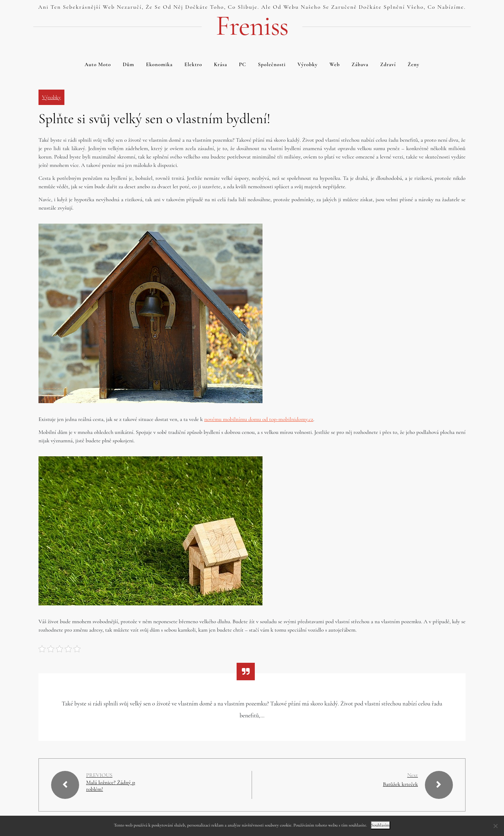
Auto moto (98, 64)
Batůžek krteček (400, 784)
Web (335, 64)
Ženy (414, 64)
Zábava (360, 64)
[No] (495, 826)
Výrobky (308, 64)
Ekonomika (159, 64)
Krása (220, 64)
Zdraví (388, 64)
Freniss (252, 26)
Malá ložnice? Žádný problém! (111, 786)
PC (243, 64)
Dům (129, 64)
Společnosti (272, 64)
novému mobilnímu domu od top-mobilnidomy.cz (259, 419)
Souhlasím (380, 825)
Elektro (193, 64)
